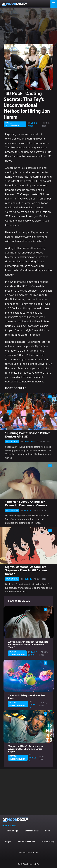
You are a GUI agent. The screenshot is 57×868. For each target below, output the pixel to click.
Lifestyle (7, 841)
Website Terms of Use (28, 852)
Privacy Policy (48, 841)
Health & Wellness (26, 841)
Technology (12, 831)
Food (48, 831)
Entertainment (32, 831)
